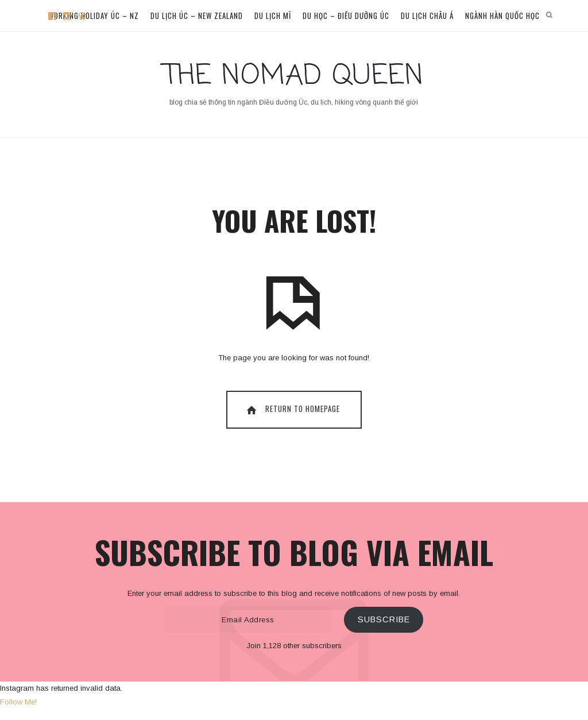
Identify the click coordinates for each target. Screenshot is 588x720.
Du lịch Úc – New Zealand (197, 16)
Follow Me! (18, 702)
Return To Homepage (292, 409)
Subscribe (384, 619)
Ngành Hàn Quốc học (502, 16)
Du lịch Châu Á (427, 16)
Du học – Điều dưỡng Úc (346, 16)
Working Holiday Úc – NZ (94, 16)
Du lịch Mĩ (273, 16)
